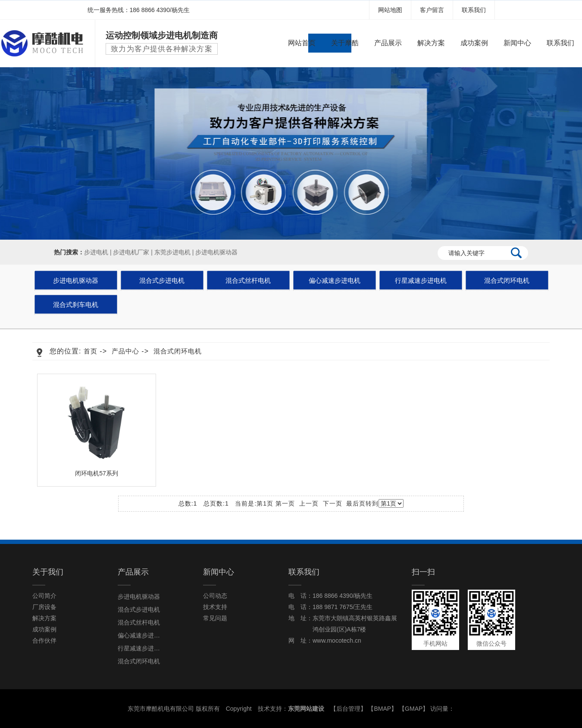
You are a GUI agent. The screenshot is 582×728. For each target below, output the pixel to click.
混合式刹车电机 (76, 305)
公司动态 (215, 596)
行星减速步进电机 (421, 280)
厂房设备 (44, 607)
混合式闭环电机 (507, 280)
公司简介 (44, 596)
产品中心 (125, 351)
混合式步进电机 (162, 280)
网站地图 (390, 10)
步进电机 (96, 252)
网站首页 (302, 43)
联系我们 (474, 10)
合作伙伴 (44, 641)
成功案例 (474, 43)
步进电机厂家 (131, 252)
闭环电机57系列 (97, 473)
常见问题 (215, 618)
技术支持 (215, 607)
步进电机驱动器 (216, 252)
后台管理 (348, 709)
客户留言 (432, 10)
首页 (91, 351)
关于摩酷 (345, 43)
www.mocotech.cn (337, 641)
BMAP (383, 709)
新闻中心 (517, 43)
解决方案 (431, 43)
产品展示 (388, 43)
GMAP (414, 709)
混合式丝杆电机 (248, 280)
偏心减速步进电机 (335, 280)
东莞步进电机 (172, 252)
